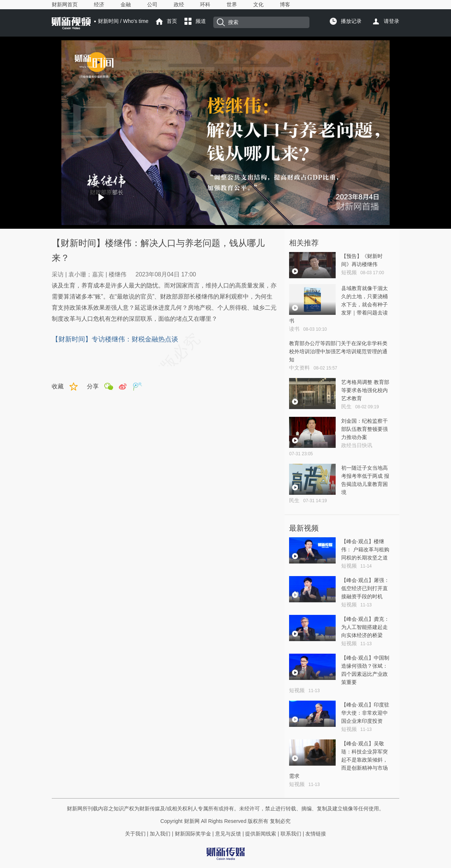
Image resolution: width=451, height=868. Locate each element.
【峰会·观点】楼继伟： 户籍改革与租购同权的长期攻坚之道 (365, 549)
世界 (232, 4)
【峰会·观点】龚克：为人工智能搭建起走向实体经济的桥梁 (365, 627)
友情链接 (316, 834)
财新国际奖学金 (192, 834)
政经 (179, 4)
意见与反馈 (228, 834)
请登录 (391, 21)
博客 (285, 4)
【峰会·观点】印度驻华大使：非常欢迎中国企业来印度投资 (365, 713)
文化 (258, 4)
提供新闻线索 (261, 834)
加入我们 (160, 834)
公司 (152, 4)
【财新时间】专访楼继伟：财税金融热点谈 (115, 339)
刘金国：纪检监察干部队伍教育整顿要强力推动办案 (364, 429)
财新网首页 (65, 4)
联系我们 (291, 834)
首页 (172, 21)
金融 (126, 4)
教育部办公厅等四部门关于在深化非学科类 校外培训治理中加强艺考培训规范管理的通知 (338, 351)
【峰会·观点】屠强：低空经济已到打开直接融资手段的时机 (365, 588)
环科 (205, 4)
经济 (99, 4)
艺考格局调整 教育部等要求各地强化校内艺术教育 (365, 390)
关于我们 (135, 834)
